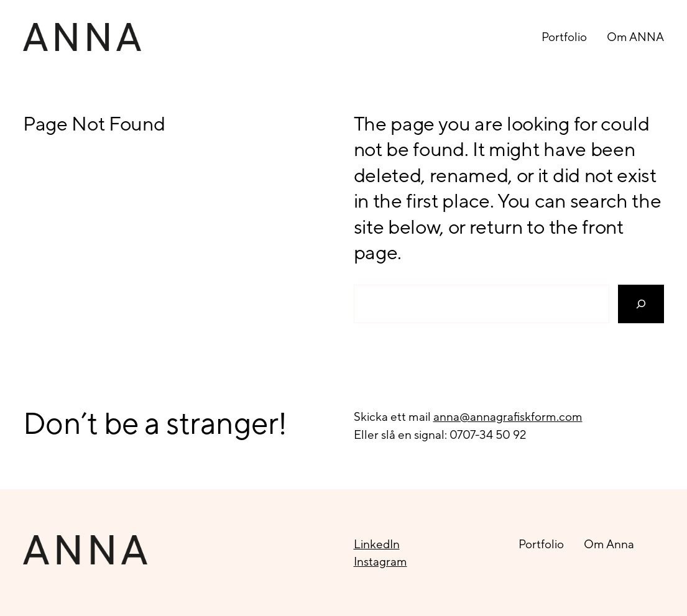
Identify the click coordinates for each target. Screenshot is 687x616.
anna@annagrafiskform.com (508, 416)
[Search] (641, 304)
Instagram (380, 561)
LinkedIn (377, 544)
